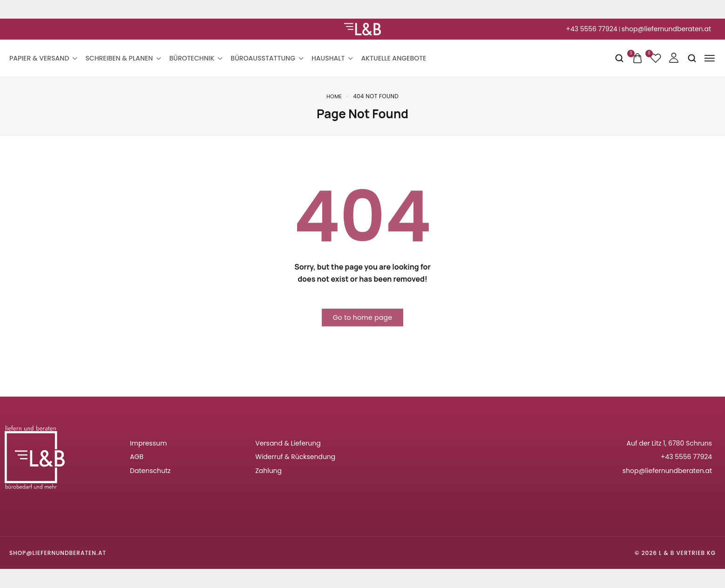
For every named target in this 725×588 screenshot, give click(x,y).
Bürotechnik (195, 58)
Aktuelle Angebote (393, 58)
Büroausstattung (266, 58)
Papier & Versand (43, 58)
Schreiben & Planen (122, 58)
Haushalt (332, 58)
